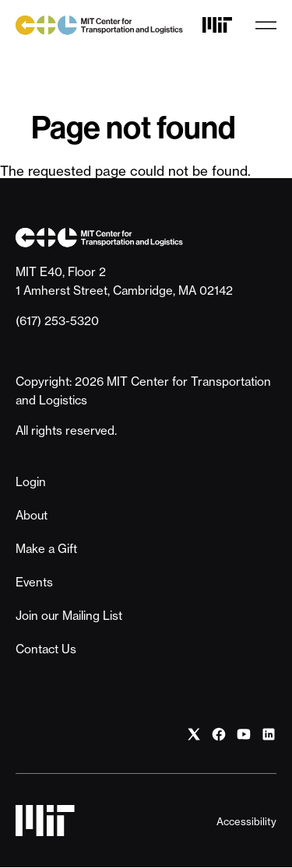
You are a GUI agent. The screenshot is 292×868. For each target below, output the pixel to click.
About (32, 515)
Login (31, 482)
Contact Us (46, 649)
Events (34, 582)
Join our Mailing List (69, 616)
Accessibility (246, 821)
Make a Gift (46, 549)
